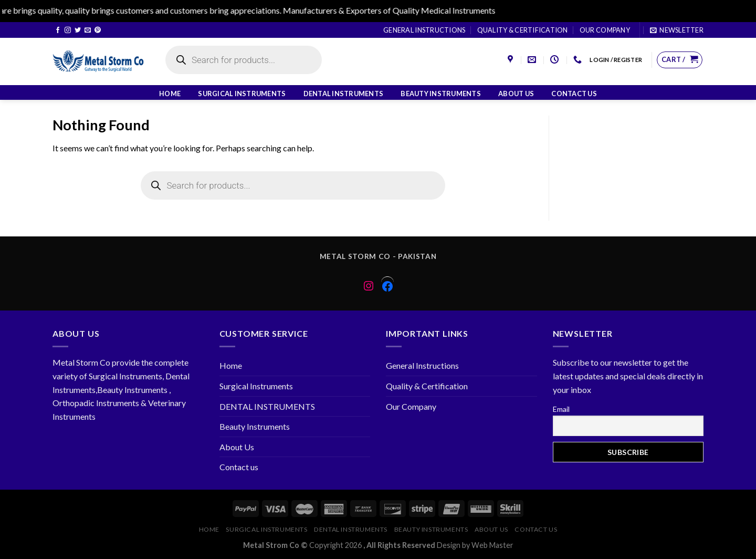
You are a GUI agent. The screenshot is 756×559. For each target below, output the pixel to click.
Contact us (574, 94)
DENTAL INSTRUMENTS (344, 94)
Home (170, 94)
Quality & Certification (523, 30)
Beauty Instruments (441, 94)
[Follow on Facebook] (58, 30)
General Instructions (424, 30)
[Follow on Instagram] (68, 30)
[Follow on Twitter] (78, 30)
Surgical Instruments (242, 94)
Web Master (492, 545)
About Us (516, 94)
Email (561, 409)
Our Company (605, 30)
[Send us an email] (88, 30)
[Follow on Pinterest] (98, 30)
